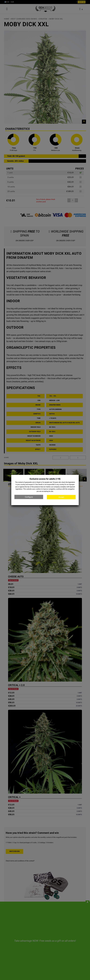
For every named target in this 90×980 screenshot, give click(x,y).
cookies (38, 489)
